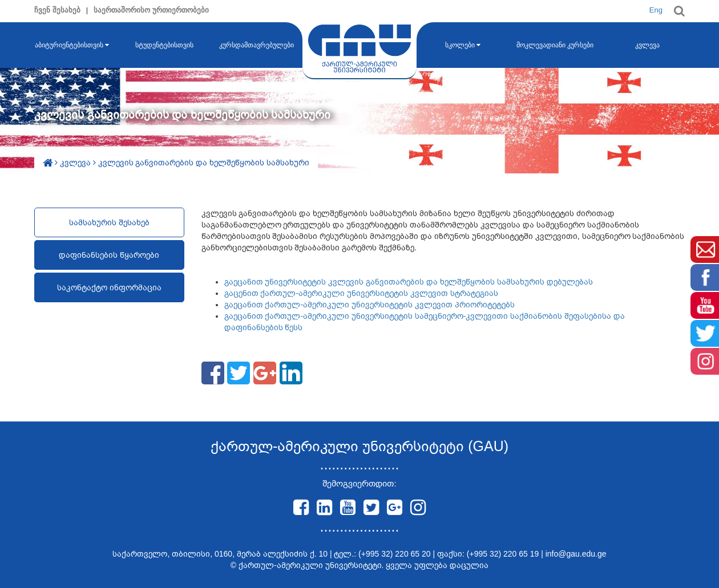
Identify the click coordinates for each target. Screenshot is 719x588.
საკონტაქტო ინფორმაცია (109, 287)
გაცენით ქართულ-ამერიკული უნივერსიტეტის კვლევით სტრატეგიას (361, 293)
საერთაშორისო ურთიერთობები (151, 10)
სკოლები (463, 45)
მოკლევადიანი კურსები (555, 45)
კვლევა (647, 45)
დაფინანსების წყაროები (109, 255)
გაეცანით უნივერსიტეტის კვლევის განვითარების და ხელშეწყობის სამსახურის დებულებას (409, 282)
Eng (656, 10)
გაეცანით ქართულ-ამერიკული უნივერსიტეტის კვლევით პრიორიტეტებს (369, 305)
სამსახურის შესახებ (109, 222)
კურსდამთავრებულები (257, 45)
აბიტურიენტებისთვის (72, 45)
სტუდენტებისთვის (164, 45)
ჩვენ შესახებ (57, 10)
